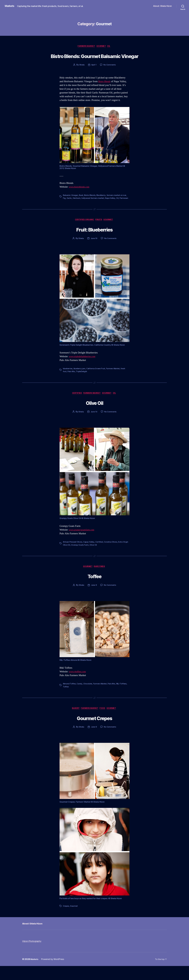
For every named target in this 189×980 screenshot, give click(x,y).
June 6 (94, 741)
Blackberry (102, 204)
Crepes (66, 920)
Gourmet (102, 47)
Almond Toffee (70, 697)
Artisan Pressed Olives (73, 555)
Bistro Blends (105, 91)
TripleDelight (82, 384)
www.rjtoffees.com (79, 685)
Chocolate (89, 697)
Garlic (69, 207)
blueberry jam (80, 381)
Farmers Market (85, 47)
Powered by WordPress (53, 973)
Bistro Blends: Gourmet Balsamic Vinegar (94, 60)
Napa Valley (111, 207)
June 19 (94, 251)
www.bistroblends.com (81, 196)
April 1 (94, 74)
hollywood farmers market (94, 207)
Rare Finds (101, 580)
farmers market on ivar (118, 204)
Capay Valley (90, 555)
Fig (64, 207)
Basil (81, 204)
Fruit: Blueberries (94, 241)
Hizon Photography (33, 955)
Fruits (99, 232)
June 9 (94, 599)
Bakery (74, 722)
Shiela (81, 74)
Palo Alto (72, 384)
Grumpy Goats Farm (86, 558)
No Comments (110, 74)
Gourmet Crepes (94, 731)
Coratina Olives (112, 555)
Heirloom (77, 207)
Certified (75, 406)
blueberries (68, 381)
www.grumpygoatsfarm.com (83, 543)
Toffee (94, 589)
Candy (80, 697)
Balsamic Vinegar (71, 204)
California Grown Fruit (97, 381)
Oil (111, 47)
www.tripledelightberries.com (84, 369)
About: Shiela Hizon (162, 6)
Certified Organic (84, 232)
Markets (10, 6)
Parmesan (67, 210)
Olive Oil (94, 415)
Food (104, 722)
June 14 (94, 425)
